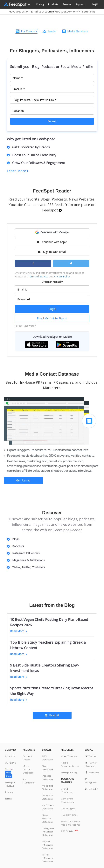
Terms (8, 799)
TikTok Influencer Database (48, 858)
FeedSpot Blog (69, 772)
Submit (52, 121)
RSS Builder (70, 831)
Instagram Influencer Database (48, 832)
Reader (50, 31)
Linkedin (91, 789)
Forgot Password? (25, 326)
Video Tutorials (69, 756)
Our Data (10, 763)
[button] (52, 232)
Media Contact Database (28, 769)
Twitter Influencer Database (48, 845)
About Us (10, 756)
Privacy (9, 792)
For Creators (26, 31)
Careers (9, 772)
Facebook (92, 772)
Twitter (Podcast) (91, 764)
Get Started (23, 480)
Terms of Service (38, 276)
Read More (19, 631)
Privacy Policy (62, 276)
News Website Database (47, 819)
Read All (52, 715)
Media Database (75, 31)
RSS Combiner (69, 815)
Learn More (17, 171)
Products (53, 4)
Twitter (91, 756)
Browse (67, 4)
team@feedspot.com (59, 12)
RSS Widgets (68, 808)
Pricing (40, 4)
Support (80, 4)
